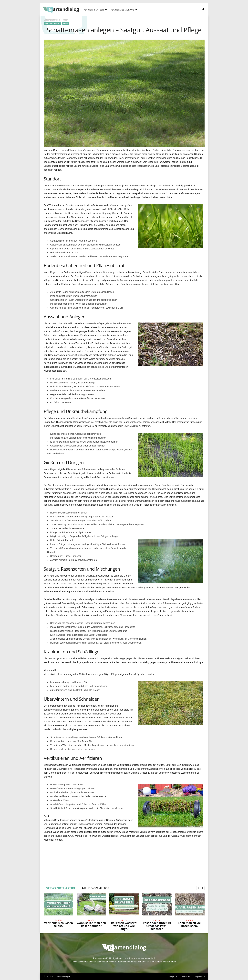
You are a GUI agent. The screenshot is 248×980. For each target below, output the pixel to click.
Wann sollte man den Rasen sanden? (91, 924)
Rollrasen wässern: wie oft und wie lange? (124, 926)
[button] (203, 9)
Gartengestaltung (124, 10)
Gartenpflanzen (96, 10)
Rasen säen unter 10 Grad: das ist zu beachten (157, 926)
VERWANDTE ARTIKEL (62, 888)
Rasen (66, 23)
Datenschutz (186, 976)
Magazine (173, 976)
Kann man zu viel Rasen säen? (190, 924)
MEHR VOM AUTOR (96, 888)
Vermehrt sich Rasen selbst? (58, 924)
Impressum (200, 976)
